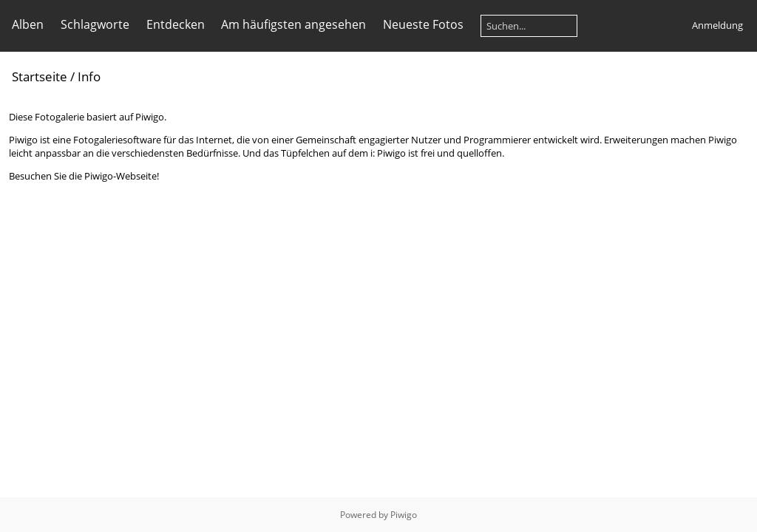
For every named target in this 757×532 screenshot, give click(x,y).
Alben (28, 24)
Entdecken (176, 24)
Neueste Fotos (423, 24)
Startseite (40, 76)
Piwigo (404, 515)
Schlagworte (95, 24)
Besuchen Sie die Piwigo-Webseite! (84, 176)
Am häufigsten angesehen (293, 24)
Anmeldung (717, 25)
